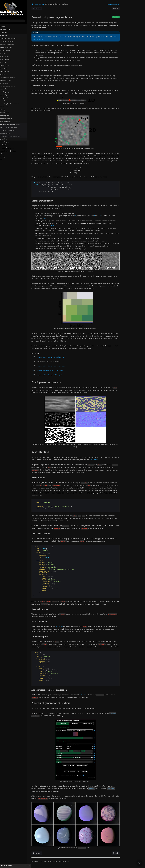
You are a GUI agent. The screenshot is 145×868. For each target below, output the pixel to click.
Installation (5, 26)
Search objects (8, 65)
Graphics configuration (10, 44)
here (50, 218)
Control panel (7, 62)
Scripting (5, 110)
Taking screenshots (9, 119)
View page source (116, 4)
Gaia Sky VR (5, 145)
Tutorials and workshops (9, 148)
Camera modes (7, 56)
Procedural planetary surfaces (13, 125)
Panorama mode (8, 83)
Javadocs (5, 154)
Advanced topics (7, 142)
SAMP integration (8, 122)
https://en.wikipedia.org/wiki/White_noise (54, 374)
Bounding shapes (8, 92)
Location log (7, 95)
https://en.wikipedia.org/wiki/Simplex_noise (55, 366)
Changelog (6, 157)
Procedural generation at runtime (15, 136)
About (3, 160)
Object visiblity (8, 71)
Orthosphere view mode (11, 86)
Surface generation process (12, 127)
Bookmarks (7, 89)
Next (119, 8)
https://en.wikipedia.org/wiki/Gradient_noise (55, 357)
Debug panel (7, 98)
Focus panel (6, 68)
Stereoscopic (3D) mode (10, 77)
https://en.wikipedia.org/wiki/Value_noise (54, 370)
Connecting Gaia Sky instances (12, 104)
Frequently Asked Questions (10, 151)
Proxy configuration (9, 47)
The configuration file (10, 41)
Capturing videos (8, 116)
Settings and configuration (11, 38)
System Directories (7, 29)
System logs (6, 139)
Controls (5, 53)
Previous (41, 8)
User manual (6, 35)
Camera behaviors (8, 59)
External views (8, 101)
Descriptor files (9, 133)
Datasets (5, 74)
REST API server (8, 113)
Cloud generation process (12, 130)
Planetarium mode (9, 80)
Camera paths (7, 107)
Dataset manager (8, 50)
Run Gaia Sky (6, 32)
